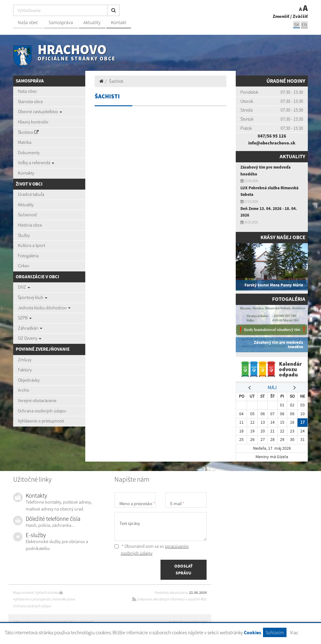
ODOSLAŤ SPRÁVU (184, 569)
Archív (24, 390)
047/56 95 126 (272, 136)
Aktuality (92, 22)
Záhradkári (30, 328)
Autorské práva (64, 599)
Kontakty (26, 173)
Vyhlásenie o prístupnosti (41, 421)
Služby (24, 235)
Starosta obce (30, 102)
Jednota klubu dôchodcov (44, 308)
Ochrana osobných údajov (42, 411)
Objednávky (29, 380)
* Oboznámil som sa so (152, 550)
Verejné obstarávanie (37, 401)
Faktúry (25, 370)
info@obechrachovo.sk (272, 143)
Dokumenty (29, 153)
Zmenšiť (281, 16)
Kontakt (119, 22)
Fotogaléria (28, 256)
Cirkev (24, 266)
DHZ (24, 287)
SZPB (25, 318)
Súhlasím (275, 632)
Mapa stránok (23, 593)
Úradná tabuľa (31, 194)
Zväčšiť (300, 16)
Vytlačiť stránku (49, 593)
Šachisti (116, 81)
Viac (294, 632)
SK (297, 25)
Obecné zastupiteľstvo (40, 112)
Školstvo (28, 132)
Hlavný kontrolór (33, 122)
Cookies (253, 633)
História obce (30, 225)
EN (304, 25)
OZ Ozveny (30, 338)
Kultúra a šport (32, 245)
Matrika (25, 142)
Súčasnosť (27, 215)
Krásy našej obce (283, 237)
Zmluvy (25, 360)
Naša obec (28, 22)
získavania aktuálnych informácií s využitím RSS (169, 599)
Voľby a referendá (36, 163)
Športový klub (33, 297)
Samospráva (61, 22)
